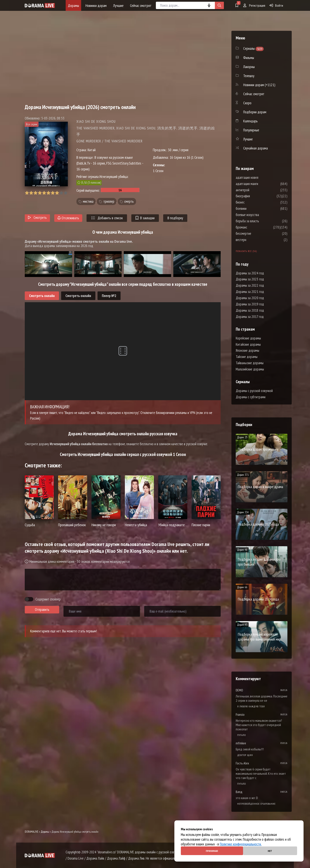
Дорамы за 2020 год (250, 298)
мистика (88, 201)
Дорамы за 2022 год (250, 285)
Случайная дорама (256, 148)
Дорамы (73, 5)
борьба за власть (260, 221)
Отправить (42, 610)
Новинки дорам (96, 5)
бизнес (253, 202)
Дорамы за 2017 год (250, 317)
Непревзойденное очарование (256, 804)
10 (66, 193)
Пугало (242, 735)
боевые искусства (260, 215)
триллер (109, 201)
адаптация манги (260, 184)
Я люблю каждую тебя (251, 706)
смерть (129, 201)
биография (256, 196)
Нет (270, 851)
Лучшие (118, 5)
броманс (254, 227)
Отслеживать (68, 218)
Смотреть (37, 218)
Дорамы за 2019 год (250, 304)
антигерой (255, 190)
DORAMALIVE (32, 832)
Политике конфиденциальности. (241, 844)
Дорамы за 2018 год (250, 310)
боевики (254, 208)
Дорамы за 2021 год (250, 292)
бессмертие (256, 233)
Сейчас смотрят (141, 5)
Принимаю (212, 851)
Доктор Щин (245, 755)
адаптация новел (260, 177)
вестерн (254, 240)
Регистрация (254, 5)
